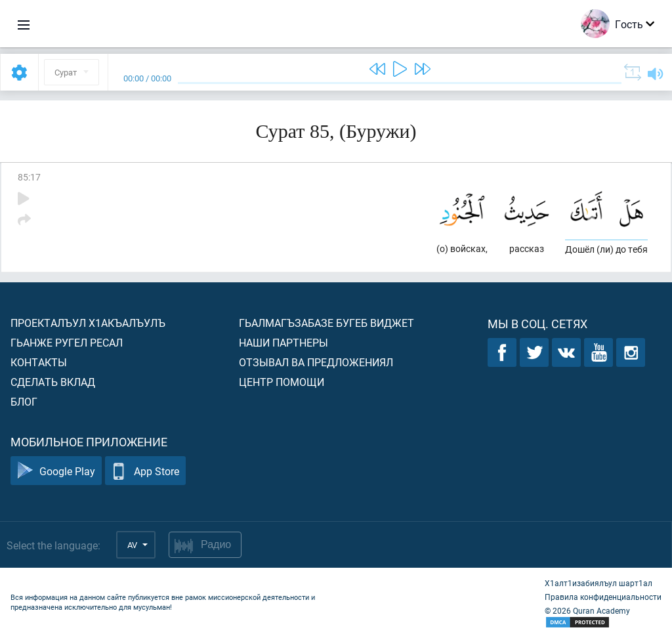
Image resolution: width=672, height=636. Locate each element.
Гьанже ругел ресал (67, 342)
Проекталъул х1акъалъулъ (88, 323)
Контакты (39, 362)
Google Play (56, 471)
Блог (24, 401)
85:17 (29, 177)
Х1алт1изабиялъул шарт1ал (598, 583)
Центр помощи (282, 382)
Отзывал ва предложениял (316, 362)
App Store (145, 471)
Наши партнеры (283, 342)
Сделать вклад (53, 382)
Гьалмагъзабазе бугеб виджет (326, 323)
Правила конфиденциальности (603, 597)
